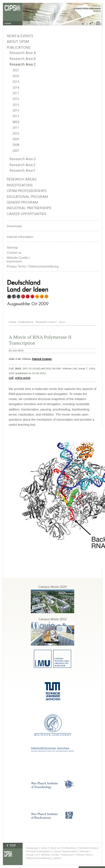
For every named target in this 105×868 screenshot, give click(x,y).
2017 (16, 93)
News (44, 848)
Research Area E (23, 165)
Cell (11, 378)
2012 (16, 122)
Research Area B (23, 59)
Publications (18, 47)
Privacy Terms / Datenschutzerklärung (33, 266)
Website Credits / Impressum (57, 855)
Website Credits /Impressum (18, 259)
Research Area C (23, 64)
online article (23, 378)
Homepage (32, 848)
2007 (16, 151)
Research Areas (22, 179)
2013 (16, 116)
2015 (16, 105)
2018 (16, 88)
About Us (55, 848)
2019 (16, 82)
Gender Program (22, 202)
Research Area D (23, 159)
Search (57, 858)
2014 (16, 111)
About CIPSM (18, 42)
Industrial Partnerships (29, 208)
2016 (16, 99)
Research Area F (23, 171)
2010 (16, 134)
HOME (8, 24)
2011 (16, 128)
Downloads (14, 226)
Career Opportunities (26, 214)
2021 (16, 70)
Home (12, 322)
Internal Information (20, 237)
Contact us (14, 253)
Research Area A (23, 53)
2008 (16, 145)
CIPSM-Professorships (27, 191)
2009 (16, 139)
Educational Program (27, 197)
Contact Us (32, 855)
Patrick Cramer (42, 359)
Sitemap (12, 247)
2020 (16, 76)
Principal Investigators (38, 851)
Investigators (20, 185)
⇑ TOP (11, 845)
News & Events (20, 36)
